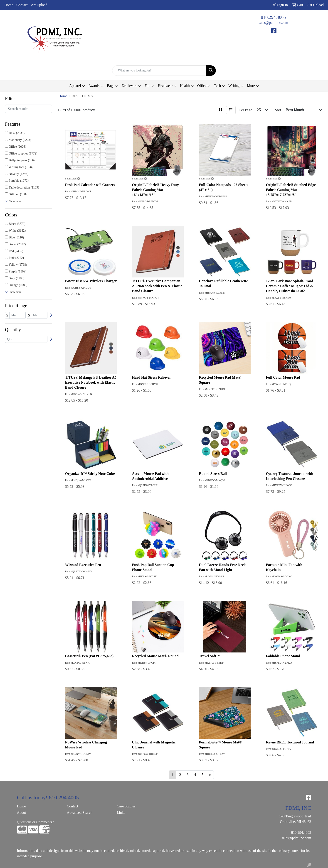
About (22, 813)
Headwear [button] (165, 86)
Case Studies (126, 806)
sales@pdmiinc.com (273, 23)
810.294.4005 (273, 17)
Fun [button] (147, 86)
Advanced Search (80, 813)
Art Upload (39, 5)
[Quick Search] (159, 71)
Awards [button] (94, 86)
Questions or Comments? (35, 822)
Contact (22, 5)
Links (121, 813)
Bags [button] (111, 86)
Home (9, 5)
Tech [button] (217, 86)
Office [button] (202, 86)
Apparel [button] (75, 86)
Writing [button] (234, 86)
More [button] (251, 86)
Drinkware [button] (129, 86)
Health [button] (185, 86)
